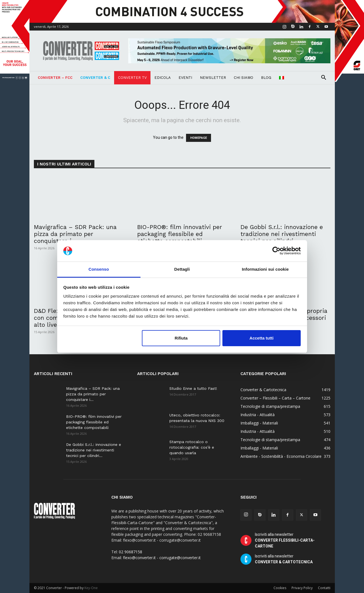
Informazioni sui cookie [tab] (265, 269)
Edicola (163, 78)
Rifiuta (181, 338)
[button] (324, 78)
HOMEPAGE (199, 138)
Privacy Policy (302, 588)
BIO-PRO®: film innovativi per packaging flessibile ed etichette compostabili (180, 234)
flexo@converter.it (139, 558)
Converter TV (132, 78)
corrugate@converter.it (180, 558)
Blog (266, 78)
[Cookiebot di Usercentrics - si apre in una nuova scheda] (276, 251)
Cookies (280, 588)
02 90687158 (130, 552)
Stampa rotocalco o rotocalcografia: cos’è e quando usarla (192, 447)
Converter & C (95, 78)
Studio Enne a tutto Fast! (193, 388)
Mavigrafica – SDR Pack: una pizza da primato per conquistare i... (75, 234)
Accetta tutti (262, 338)
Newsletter (213, 78)
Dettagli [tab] (182, 269)
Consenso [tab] (99, 269)
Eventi (185, 78)
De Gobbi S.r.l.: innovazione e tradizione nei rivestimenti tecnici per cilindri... (282, 234)
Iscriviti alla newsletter (285, 540)
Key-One (91, 588)
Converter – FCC (55, 78)
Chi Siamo (243, 78)
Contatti (324, 588)
